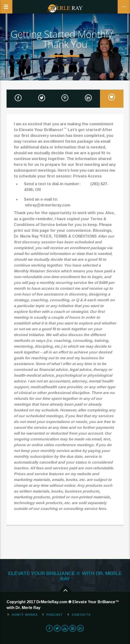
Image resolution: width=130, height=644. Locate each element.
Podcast (54, 615)
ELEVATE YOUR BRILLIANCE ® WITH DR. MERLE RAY (65, 576)
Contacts (81, 615)
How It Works (25, 615)
